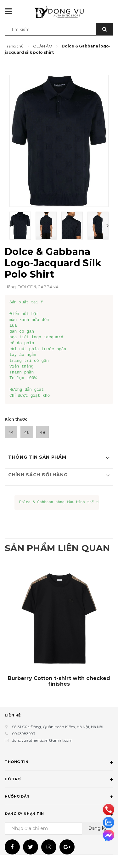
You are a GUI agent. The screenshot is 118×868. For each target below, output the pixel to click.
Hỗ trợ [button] (59, 793)
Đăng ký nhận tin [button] (59, 828)
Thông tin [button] (59, 776)
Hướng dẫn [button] (59, 810)
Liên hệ (13, 728)
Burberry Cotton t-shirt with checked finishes (59, 694)
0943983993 (24, 747)
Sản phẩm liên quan (44, 554)
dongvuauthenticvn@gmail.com (42, 753)
